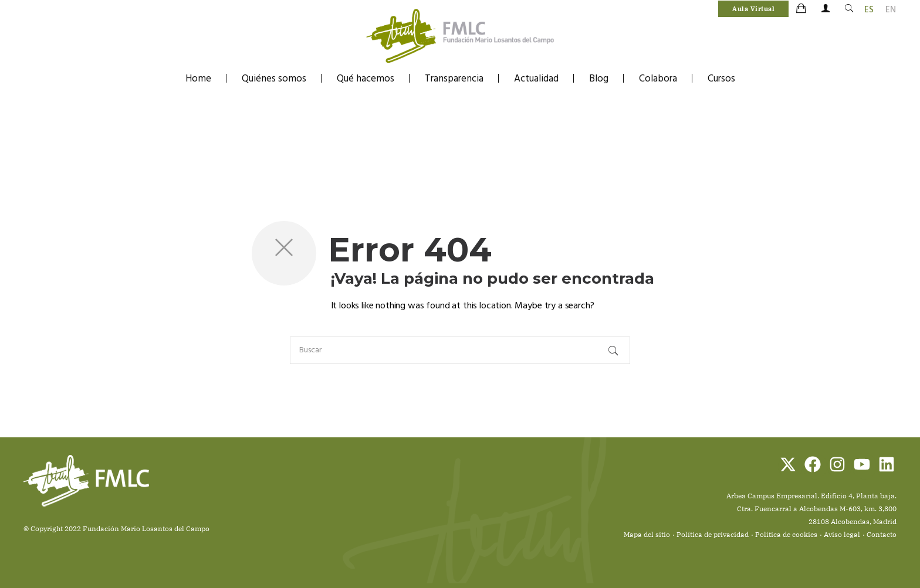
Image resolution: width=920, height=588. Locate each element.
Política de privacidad (713, 534)
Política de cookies (786, 534)
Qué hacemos (366, 79)
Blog (599, 79)
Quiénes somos (274, 79)
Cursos (721, 79)
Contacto (882, 534)
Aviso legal (842, 534)
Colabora (658, 79)
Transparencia (454, 79)
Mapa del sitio (647, 534)
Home (198, 79)
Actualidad (536, 79)
